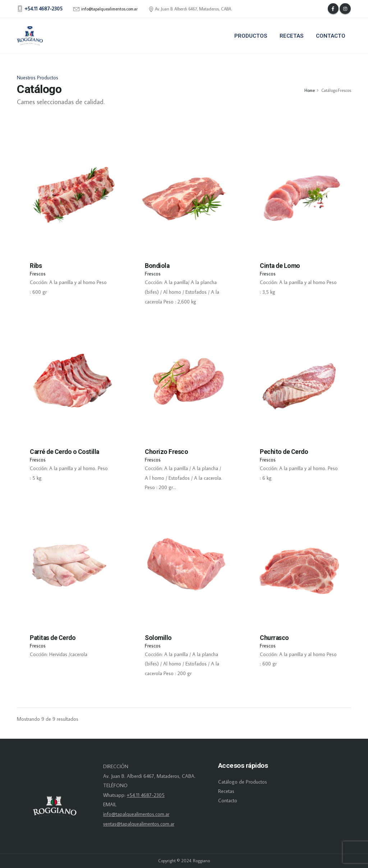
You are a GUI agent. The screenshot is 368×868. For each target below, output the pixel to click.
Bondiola (157, 266)
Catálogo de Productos (243, 782)
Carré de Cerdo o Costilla (65, 452)
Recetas (291, 36)
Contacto (331, 36)
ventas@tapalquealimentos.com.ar (139, 824)
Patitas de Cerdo (53, 638)
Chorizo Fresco (166, 452)
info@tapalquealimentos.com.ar (109, 9)
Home (310, 90)
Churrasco (274, 638)
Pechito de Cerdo (284, 452)
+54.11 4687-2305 (146, 795)
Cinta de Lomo (280, 266)
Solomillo (158, 638)
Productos (251, 36)
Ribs (36, 266)
